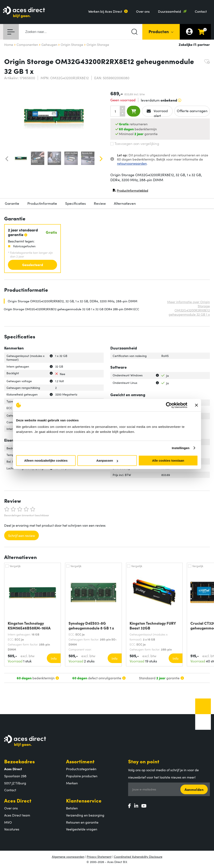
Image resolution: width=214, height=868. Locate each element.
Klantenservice (84, 800)
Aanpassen (107, 460)
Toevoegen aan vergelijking (135, 143)
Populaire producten (82, 776)
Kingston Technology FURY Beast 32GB (153, 626)
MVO (8, 822)
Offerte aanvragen (192, 111)
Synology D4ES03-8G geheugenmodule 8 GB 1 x (91, 626)
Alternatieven (125, 203)
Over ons (143, 11)
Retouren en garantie (82, 822)
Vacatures (12, 829)
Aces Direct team (17, 815)
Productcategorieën (81, 769)
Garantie (12, 203)
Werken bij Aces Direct (105, 11)
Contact (201, 11)
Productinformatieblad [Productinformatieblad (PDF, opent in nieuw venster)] (130, 191)
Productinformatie (42, 203)
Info (54, 658)
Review (100, 203)
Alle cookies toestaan (168, 460)
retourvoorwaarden (132, 163)
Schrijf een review (22, 535)
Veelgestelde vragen (82, 829)
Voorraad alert (157, 112)
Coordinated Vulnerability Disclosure (138, 857)
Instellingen (181, 448)
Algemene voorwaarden (68, 857)
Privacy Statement (99, 857)
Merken (72, 783)
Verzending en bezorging (85, 815)
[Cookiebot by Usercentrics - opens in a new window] (169, 405)
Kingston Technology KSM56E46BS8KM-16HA (29, 626)
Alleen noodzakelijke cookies (46, 460)
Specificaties (75, 203)
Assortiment (80, 761)
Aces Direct (18, 800)
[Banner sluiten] (196, 405)
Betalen (72, 808)
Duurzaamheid (169, 11)
